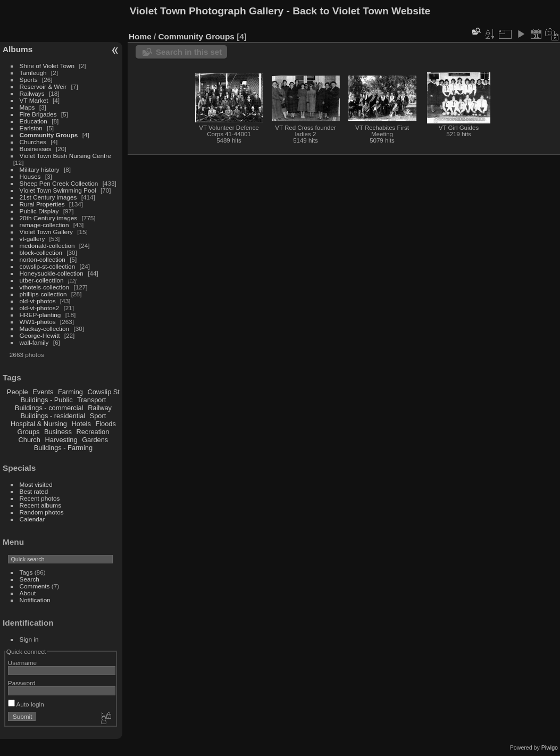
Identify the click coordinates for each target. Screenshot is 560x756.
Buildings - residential (53, 416)
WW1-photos (38, 322)
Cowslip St (103, 392)
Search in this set (189, 52)
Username (22, 663)
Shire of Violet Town (47, 66)
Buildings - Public (47, 400)
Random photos (42, 512)
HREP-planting (40, 315)
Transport (91, 400)
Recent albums (40, 505)
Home (140, 36)
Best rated (34, 491)
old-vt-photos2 (40, 308)
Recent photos (40, 498)
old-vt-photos (38, 301)
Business (58, 432)
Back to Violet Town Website (361, 11)
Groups (28, 432)
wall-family (34, 342)
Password (22, 683)
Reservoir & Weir (43, 86)
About (28, 593)
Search (30, 579)
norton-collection (43, 259)
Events (43, 392)
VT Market (34, 100)
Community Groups (49, 135)
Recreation (93, 432)
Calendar (32, 519)
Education (34, 121)
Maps (27, 107)
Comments (35, 586)
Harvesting (61, 440)
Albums (18, 49)
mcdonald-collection (47, 246)
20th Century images (49, 218)
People (18, 392)
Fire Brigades (38, 114)
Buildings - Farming (63, 448)
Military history (40, 169)
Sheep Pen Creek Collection (59, 183)
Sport (98, 416)
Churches (33, 142)
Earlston (31, 128)
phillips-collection (43, 294)
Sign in (29, 639)
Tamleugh (33, 73)
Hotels (81, 424)
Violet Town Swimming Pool (58, 190)
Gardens (95, 440)
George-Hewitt (40, 335)
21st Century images (48, 197)
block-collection (41, 252)
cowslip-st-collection (48, 266)
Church (30, 440)
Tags (26, 572)
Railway (100, 408)
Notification (35, 600)
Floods (105, 424)
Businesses (36, 149)
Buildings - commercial (49, 408)
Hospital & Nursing (39, 424)
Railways (32, 93)
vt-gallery (32, 239)
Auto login (26, 704)
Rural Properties (42, 204)
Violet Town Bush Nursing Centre (65, 156)
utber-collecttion (42, 280)
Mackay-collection (45, 329)
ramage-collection (44, 225)
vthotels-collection (45, 287)
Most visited (36, 484)
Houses (30, 176)
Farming (70, 392)
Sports (29, 80)
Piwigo (550, 747)
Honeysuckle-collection (52, 273)
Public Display (39, 211)
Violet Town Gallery (46, 232)
